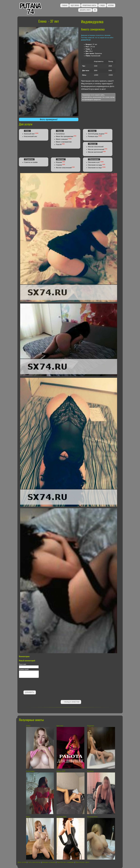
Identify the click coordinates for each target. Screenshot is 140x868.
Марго (28, 817)
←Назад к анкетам (71, 702)
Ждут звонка (75, 5)
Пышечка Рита (92, 817)
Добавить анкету (85, 10)
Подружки (91, 726)
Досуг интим (22, 862)
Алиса (28, 726)
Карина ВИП (61, 771)
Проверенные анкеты (89, 5)
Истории (111, 5)
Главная (65, 5)
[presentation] (33, 685)
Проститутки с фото (82, 862)
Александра (31, 771)
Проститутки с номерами (65, 862)
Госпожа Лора (61, 817)
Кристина (60, 726)
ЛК (95, 10)
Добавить (30, 692)
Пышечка (90, 771)
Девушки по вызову (49, 862)
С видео (102, 5)
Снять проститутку (34, 862)
